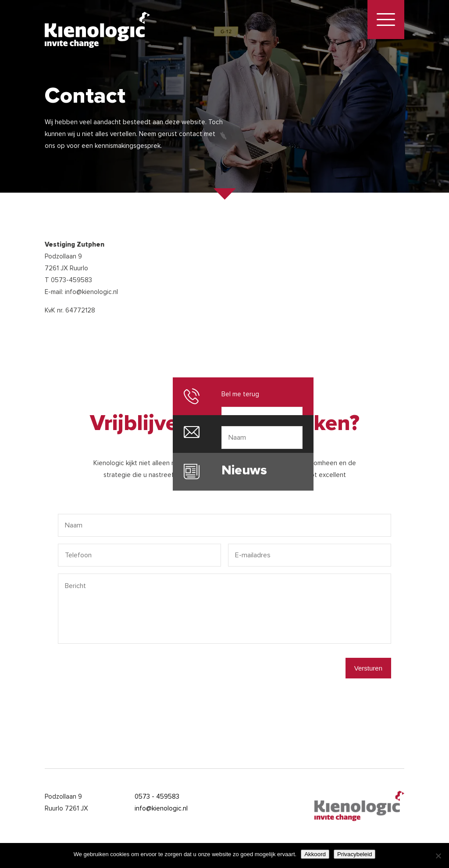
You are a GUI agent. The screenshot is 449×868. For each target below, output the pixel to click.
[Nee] (438, 856)
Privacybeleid (355, 854)
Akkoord (315, 854)
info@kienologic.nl (161, 808)
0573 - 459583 (157, 796)
